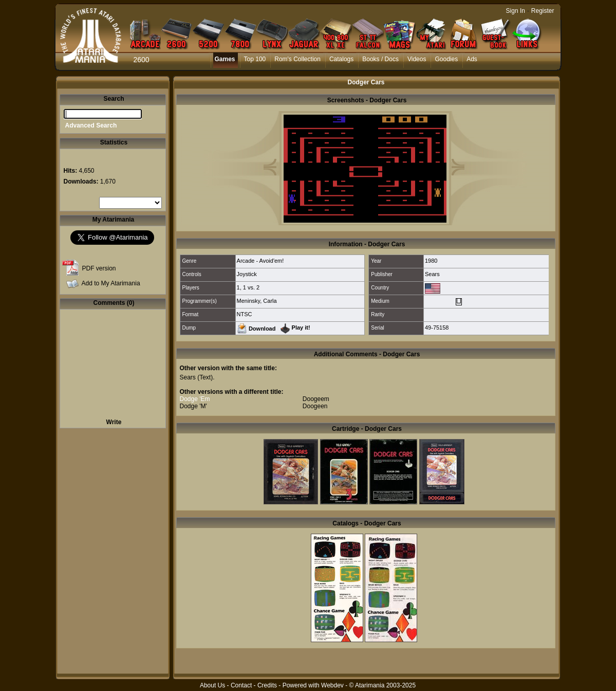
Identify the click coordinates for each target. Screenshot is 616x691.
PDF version (99, 268)
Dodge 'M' (193, 406)
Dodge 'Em (195, 399)
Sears (432, 274)
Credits (267, 685)
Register (543, 11)
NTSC (245, 314)
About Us (212, 685)
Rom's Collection (297, 59)
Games (225, 59)
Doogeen (315, 406)
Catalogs (341, 59)
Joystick (247, 274)
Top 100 (255, 59)
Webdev (332, 685)
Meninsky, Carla (257, 301)
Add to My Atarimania (111, 283)
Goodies (446, 59)
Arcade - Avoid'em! (260, 261)
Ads (472, 59)
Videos (417, 59)
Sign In (516, 11)
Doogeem (316, 399)
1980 (431, 261)
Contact (241, 685)
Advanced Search (91, 125)
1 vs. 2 (251, 287)
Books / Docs (380, 59)
